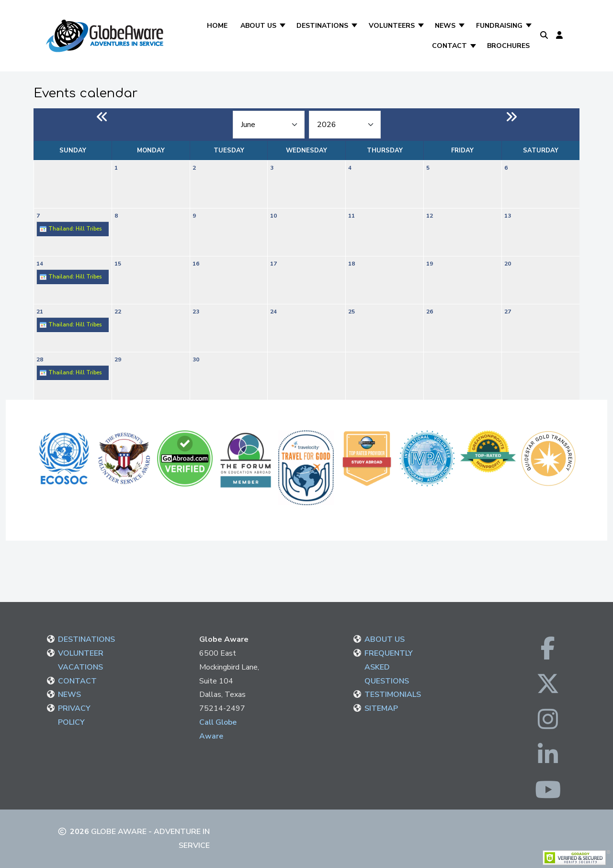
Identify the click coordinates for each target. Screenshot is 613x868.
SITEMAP (381, 708)
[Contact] (474, 46)
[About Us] (283, 26)
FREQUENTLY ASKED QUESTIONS (389, 667)
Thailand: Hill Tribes (70, 229)
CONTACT (77, 681)
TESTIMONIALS (393, 694)
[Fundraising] (529, 26)
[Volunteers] (422, 26)
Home (217, 26)
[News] (462, 26)
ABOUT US (385, 639)
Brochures (508, 46)
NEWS (69, 694)
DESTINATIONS (86, 639)
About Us (258, 26)
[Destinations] (355, 26)
